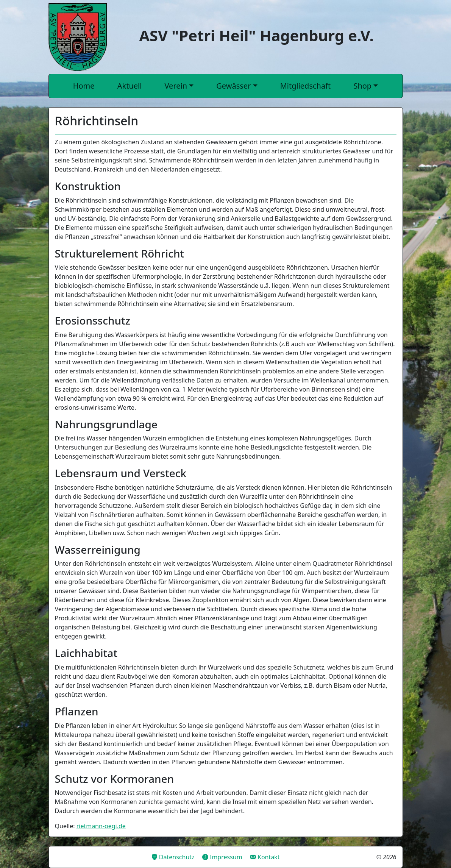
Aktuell (130, 86)
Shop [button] (362, 86)
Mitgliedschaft (306, 86)
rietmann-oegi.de (101, 826)
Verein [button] (176, 86)
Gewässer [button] (233, 86)
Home (84, 86)
